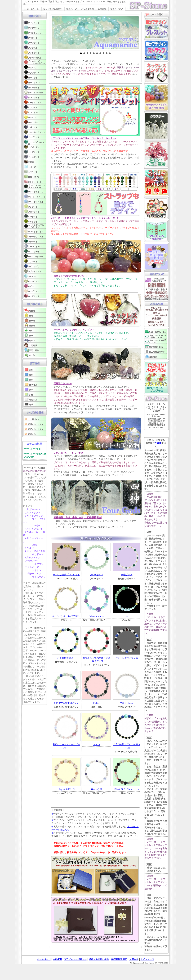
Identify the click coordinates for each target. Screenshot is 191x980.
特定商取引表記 (119, 959)
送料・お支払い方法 (99, 959)
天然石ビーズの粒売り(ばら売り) (70, 276)
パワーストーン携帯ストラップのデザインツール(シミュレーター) (85, 218)
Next (135, 33)
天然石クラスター (63, 384)
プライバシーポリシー (75, 959)
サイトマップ (147, 959)
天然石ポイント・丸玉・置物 (68, 453)
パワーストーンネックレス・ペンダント (74, 330)
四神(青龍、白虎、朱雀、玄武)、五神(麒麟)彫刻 (78, 518)
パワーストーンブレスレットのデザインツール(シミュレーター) (83, 138)
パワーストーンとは (32, 449)
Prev (56, 33)
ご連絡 (158, 443)
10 (110, 53)
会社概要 (57, 959)
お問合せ (134, 959)
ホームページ (44, 959)
